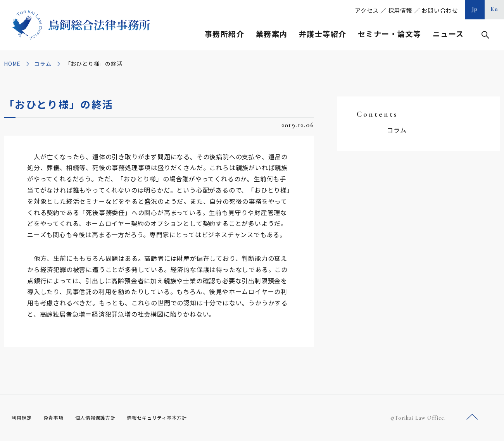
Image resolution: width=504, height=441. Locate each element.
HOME (12, 64)
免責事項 (58, 417)
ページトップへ (472, 417)
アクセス (367, 10)
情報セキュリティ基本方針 (175, 417)
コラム (43, 64)
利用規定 (23, 417)
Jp (475, 9)
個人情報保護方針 (105, 417)
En (495, 9)
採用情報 (400, 10)
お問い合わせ (440, 10)
